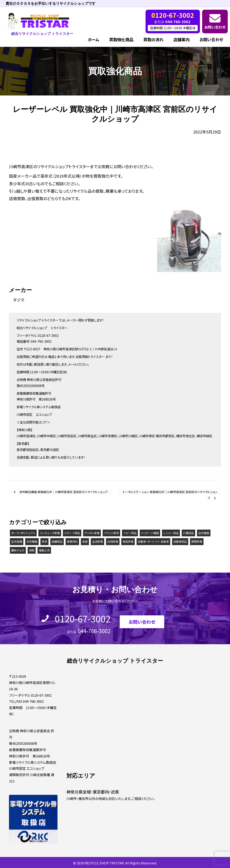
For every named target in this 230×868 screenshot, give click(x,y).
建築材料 (72, 541)
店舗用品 (57, 541)
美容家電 (128, 541)
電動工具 (44, 550)
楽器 (85, 541)
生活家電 (97, 541)
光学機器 (32, 541)
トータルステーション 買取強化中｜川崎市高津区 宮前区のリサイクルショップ (170, 493)
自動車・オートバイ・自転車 (153, 541)
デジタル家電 (92, 533)
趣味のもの (18, 550)
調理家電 (197, 541)
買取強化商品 (121, 39)
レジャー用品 (171, 533)
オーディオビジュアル (23, 533)
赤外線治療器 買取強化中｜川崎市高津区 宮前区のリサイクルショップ (63, 492)
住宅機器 (204, 533)
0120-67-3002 (83, 619)
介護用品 (188, 533)
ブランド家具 (111, 533)
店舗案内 (181, 39)
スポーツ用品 (72, 533)
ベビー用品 (130, 533)
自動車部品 (180, 541)
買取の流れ (153, 39)
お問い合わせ (215, 27)
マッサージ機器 (150, 533)
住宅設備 (17, 541)
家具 (44, 541)
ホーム (94, 39)
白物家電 (113, 541)
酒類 (32, 550)
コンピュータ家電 (50, 533)
